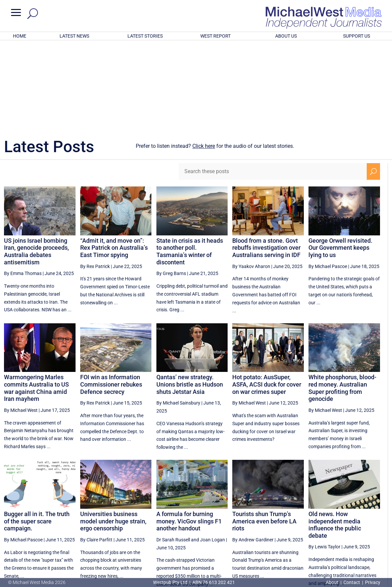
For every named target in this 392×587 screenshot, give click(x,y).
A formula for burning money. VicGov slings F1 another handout (189, 434)
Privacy (373, 582)
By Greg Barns (171, 186)
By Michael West (21, 323)
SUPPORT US (357, 36)
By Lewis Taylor (324, 459)
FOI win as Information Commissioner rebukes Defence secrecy (111, 297)
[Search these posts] (273, 84)
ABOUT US (286, 36)
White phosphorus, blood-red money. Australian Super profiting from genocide (342, 301)
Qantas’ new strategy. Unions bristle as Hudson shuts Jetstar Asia (190, 297)
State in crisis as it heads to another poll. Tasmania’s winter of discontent (190, 164)
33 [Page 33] (341, 523)
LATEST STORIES (145, 36)
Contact (352, 582)
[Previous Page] (275, 523)
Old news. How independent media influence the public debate (335, 438)
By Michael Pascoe (328, 179)
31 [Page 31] (307, 523)
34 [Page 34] (358, 523)
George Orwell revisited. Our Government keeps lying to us (340, 160)
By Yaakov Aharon (251, 179)
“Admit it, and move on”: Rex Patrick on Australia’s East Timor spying (114, 160)
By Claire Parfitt (96, 452)
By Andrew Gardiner (253, 452)
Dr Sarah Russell (173, 452)
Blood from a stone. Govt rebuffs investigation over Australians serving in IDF (266, 160)
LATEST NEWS (74, 36)
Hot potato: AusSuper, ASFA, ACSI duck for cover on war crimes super (267, 297)
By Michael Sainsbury (178, 316)
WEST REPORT (215, 36)
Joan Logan (212, 452)
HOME (20, 36)
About (333, 582)
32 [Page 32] (324, 523)
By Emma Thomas (23, 186)
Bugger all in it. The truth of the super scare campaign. (37, 434)
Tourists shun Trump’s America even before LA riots (264, 434)
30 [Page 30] (291, 523)
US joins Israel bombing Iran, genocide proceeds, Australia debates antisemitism (36, 164)
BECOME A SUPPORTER (358, 546)
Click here (204, 59)
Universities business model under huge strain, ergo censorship (113, 434)
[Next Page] (374, 523)
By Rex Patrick (95, 179)
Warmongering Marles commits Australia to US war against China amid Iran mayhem (36, 301)
